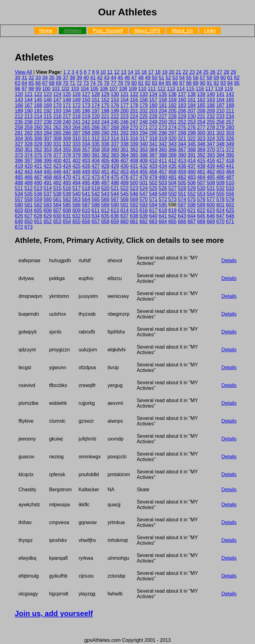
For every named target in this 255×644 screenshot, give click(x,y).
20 (172, 72)
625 (230, 210)
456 (153, 172)
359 (105, 150)
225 (144, 116)
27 (220, 72)
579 (230, 199)
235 (19, 122)
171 (67, 105)
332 (67, 144)
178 (134, 105)
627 (28, 216)
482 (182, 177)
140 (211, 94)
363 (144, 150)
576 (201, 199)
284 (48, 133)
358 (96, 150)
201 (134, 111)
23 (192, 72)
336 (105, 144)
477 (134, 177)
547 (144, 194)
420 (28, 166)
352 (38, 150)
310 (77, 138)
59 (216, 78)
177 (125, 105)
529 (192, 188)
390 (182, 155)
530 (201, 188)
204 (163, 111)
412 (173, 161)
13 (123, 72)
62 (237, 78)
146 (48, 100)
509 (220, 183)
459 (182, 172)
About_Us (182, 31)
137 (182, 94)
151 (96, 100)
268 (115, 127)
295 (153, 133)
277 (201, 127)
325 (220, 138)
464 (230, 172)
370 (211, 150)
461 (201, 172)
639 (144, 216)
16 (144, 72)
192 (48, 111)
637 (125, 216)
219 (86, 116)
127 (86, 94)
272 (153, 127)
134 (153, 94)
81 (141, 83)
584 (57, 205)
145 (38, 100)
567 (115, 199)
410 (153, 161)
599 (201, 205)
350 (19, 150)
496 (96, 183)
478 (144, 177)
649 (19, 221)
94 (230, 83)
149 (77, 100)
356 (77, 150)
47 (134, 78)
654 (67, 221)
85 (168, 83)
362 (134, 150)
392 (201, 155)
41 (93, 78)
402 (77, 161)
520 (105, 188)
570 (144, 199)
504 (173, 183)
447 (67, 172)
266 (96, 127)
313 (105, 138)
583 (48, 205)
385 (134, 155)
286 (67, 133)
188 (230, 105)
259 (28, 127)
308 (57, 138)
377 (57, 155)
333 (77, 144)
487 (230, 177)
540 (77, 194)
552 (192, 194)
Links (210, 31)
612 (105, 210)
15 (137, 72)
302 (220, 133)
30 (18, 78)
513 (38, 188)
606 (48, 210)
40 (86, 78)
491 (48, 183)
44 (114, 78)
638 (134, 216)
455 (144, 172)
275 (182, 127)
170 (57, 105)
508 (211, 183)
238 (48, 122)
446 (57, 172)
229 (182, 116)
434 (163, 166)
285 (57, 133)
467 (38, 177)
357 (86, 150)
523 (134, 188)
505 (182, 183)
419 (19, 166)
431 (134, 166)
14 (131, 72)
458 (173, 172)
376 (48, 155)
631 (67, 216)
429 (115, 166)
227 (163, 116)
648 (230, 216)
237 (38, 122)
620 (182, 210)
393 (211, 155)
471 (77, 177)
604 (28, 210)
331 (57, 144)
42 (100, 78)
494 (77, 183)
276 (192, 127)
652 (48, 221)
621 (192, 210)
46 (127, 78)
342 (163, 144)
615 (134, 210)
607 (57, 210)
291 (115, 133)
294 (144, 133)
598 (192, 205)
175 (105, 105)
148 (67, 100)
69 (59, 83)
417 (220, 161)
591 (125, 205)
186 (211, 105)
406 (115, 161)
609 (77, 210)
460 (192, 172)
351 (28, 150)
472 (86, 177)
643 (182, 216)
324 (211, 138)
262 (57, 127)
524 (144, 188)
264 (77, 127)
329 (38, 144)
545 (125, 194)
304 (19, 138)
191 (38, 111)
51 (161, 78)
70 (66, 83)
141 (220, 94)
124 (57, 94)
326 (230, 138)
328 (28, 144)
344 (182, 144)
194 (67, 111)
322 (192, 138)
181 (163, 105)
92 (216, 83)
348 (220, 144)
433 (153, 166)
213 (28, 116)
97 (24, 89)
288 (86, 133)
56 (196, 78)
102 (65, 89)
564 (86, 199)
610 (86, 210)
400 (57, 161)
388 (163, 155)
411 (163, 161)
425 (77, 166)
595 (163, 205)
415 (201, 161)
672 (19, 227)
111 (152, 89)
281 (19, 133)
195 (77, 111)
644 (192, 216)
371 (220, 150)
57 (203, 78)
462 (211, 172)
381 (96, 155)
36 (59, 78)
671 (230, 221)
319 (163, 138)
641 (163, 216)
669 (211, 221)
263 (67, 127)
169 (48, 105)
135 (163, 94)
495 (86, 183)
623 (211, 210)
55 (189, 78)
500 (134, 183)
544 (115, 194)
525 (153, 188)
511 (19, 188)
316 (134, 138)
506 (192, 183)
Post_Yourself (108, 31)
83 (155, 83)
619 (173, 210)
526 (163, 188)
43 (107, 78)
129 (105, 94)
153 (115, 100)
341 (153, 144)
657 (96, 221)
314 (115, 138)
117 (210, 89)
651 (38, 221)
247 (134, 122)
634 (96, 216)
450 (96, 172)
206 (182, 111)
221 (105, 116)
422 (48, 166)
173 (86, 105)
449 (86, 172)
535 (28, 194)
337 (115, 144)
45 (120, 78)
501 (144, 183)
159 (173, 100)
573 (173, 199)
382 (105, 155)
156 (144, 100)
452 (115, 172)
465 (19, 177)
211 (230, 111)
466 (28, 177)
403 (86, 161)
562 (67, 199)
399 (48, 161)
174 (96, 105)
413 (182, 161)
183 (182, 105)
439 (211, 166)
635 (105, 216)
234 (230, 116)
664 (163, 221)
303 (230, 133)
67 (45, 83)
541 (86, 194)
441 (230, 166)
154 (125, 100)
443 (28, 172)
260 (38, 127)
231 (201, 116)
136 (173, 94)
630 (57, 216)
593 (144, 205)
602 (230, 205)
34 (45, 78)
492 (57, 183)
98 (31, 89)
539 (67, 194)
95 (237, 83)
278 (211, 127)
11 (110, 72)
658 (105, 221)
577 (211, 199)
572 (163, 199)
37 (66, 78)
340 (144, 144)
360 (115, 150)
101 (56, 89)
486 (220, 177)
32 (31, 78)
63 (18, 83)
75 (100, 83)
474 (105, 177)
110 (142, 89)
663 (153, 221)
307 (48, 138)
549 (163, 194)
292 (125, 133)
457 (163, 172)
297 (173, 133)
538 (57, 194)
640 (153, 216)
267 (105, 127)
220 (96, 116)
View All (23, 72)
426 (86, 166)
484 (201, 177)
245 (115, 122)
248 (144, 122)
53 (175, 78)
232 (211, 116)
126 (77, 94)
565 (96, 199)
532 (220, 188)
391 (192, 155)
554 (211, 194)
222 (115, 116)
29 (233, 72)
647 (220, 216)
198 (105, 111)
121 (28, 94)
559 (38, 199)
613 (115, 210)
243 (96, 122)
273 (163, 127)
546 (134, 194)
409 (144, 161)
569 (134, 199)
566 (105, 199)
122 (38, 94)
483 (192, 177)
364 (153, 150)
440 (220, 166)
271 (144, 127)
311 (86, 138)
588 (96, 205)
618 (163, 210)
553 (201, 194)
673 (28, 227)
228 (173, 116)
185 (201, 105)
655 (77, 221)
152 (105, 100)
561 (57, 199)
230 (192, 116)
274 (173, 127)
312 (96, 138)
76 (107, 83)
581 (28, 205)
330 (48, 144)
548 (153, 194)
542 (96, 194)
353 (48, 150)
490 (38, 183)
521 (115, 188)
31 (24, 78)
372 (230, 150)
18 (158, 72)
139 (201, 94)
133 (144, 94)
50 (155, 78)
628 (38, 216)
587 (86, 205)
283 (38, 133)
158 (163, 100)
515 (57, 188)
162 (201, 100)
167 (28, 105)
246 (125, 122)
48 (141, 78)
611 (96, 210)
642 (173, 216)
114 (181, 89)
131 (125, 94)
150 (86, 100)
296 (163, 133)
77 (114, 83)
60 (223, 78)
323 (201, 138)
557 (19, 199)
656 (86, 221)
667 (192, 221)
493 (67, 183)
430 (125, 166)
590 (115, 205)
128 (96, 94)
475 (115, 177)
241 (77, 122)
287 (77, 133)
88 (189, 83)
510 (230, 183)
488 (19, 183)
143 (19, 100)
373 (19, 155)
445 (48, 172)
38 (72, 78)
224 (134, 116)
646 (211, 216)
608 (67, 210)
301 (211, 133)
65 (31, 83)
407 (125, 161)
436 (182, 166)
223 (125, 116)
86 (175, 83)
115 (190, 89)
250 (163, 122)
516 (67, 188)
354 (57, 150)
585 (67, 205)
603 (19, 210)
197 (96, 111)
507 (201, 183)
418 (230, 161)
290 (105, 133)
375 (38, 155)
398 (38, 161)
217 (67, 116)
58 (209, 78)
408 (134, 161)
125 (67, 94)
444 (38, 172)
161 (192, 100)
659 (115, 221)
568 (125, 199)
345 (192, 144)
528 (182, 188)
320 (173, 138)
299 (192, 133)
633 (86, 216)
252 (182, 122)
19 (165, 72)
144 (28, 100)
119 (229, 89)
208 (201, 111)
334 (86, 144)
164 (220, 100)
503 (163, 183)
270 (134, 127)
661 (134, 221)
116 (200, 89)
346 (201, 144)
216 (57, 116)
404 (96, 161)
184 (192, 105)
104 (85, 89)
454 (134, 172)
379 (77, 155)
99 (38, 89)
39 (79, 78)
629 (48, 216)
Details (229, 261)
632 (77, 216)
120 (19, 94)
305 (28, 138)
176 (115, 105)
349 (230, 144)
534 (19, 194)
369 (201, 150)
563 (77, 199)
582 (38, 205)
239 (57, 122)
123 (48, 94)
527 (173, 188)
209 (211, 111)
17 (151, 72)
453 (125, 172)
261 (48, 127)
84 (161, 83)
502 (153, 183)
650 (28, 221)
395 (230, 155)
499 (125, 183)
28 (226, 72)
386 (144, 155)
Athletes (73, 31)
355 (67, 150)
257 (230, 122)
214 (38, 116)
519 (96, 188)
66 (38, 83)
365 (163, 150)
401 (67, 161)
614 (125, 210)
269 (125, 127)
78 (120, 83)
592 (134, 205)
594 (153, 205)
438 (201, 166)
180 (153, 105)
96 (18, 89)
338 (125, 144)
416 (211, 161)
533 (230, 188)
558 (28, 199)
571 (153, 199)
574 (182, 199)
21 (178, 72)
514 (48, 188)
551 (182, 194)
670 (220, 221)
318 (153, 138)
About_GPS (147, 31)
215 (48, 116)
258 (19, 127)
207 (192, 111)
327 (19, 144)
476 (125, 177)
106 (104, 89)
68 (52, 83)
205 (173, 111)
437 (192, 166)
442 (19, 172)
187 (220, 105)
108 (123, 89)
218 (77, 116)
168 (38, 105)
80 (134, 83)
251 (173, 122)
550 (173, 194)
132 (134, 94)
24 (199, 72)
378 (67, 155)
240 (67, 122)
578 (220, 199)
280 (230, 127)
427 (96, 166)
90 (203, 83)
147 (57, 100)
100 (46, 89)
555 (220, 194)
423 (57, 166)
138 (192, 94)
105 (94, 89)
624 (220, 210)
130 (115, 94)
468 (48, 177)
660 (125, 221)
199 (115, 111)
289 (96, 133)
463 (220, 172)
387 (153, 155)
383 (115, 155)
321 (182, 138)
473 (96, 177)
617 (153, 210)
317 (144, 138)
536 (38, 194)
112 (162, 89)
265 (86, 127)
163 (211, 100)
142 (230, 94)
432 (144, 166)
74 (93, 83)
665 (173, 221)
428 (105, 166)
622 (201, 210)
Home (46, 31)
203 (153, 111)
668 (201, 221)
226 (153, 116)
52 (168, 78)
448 (77, 172)
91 (209, 83)
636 (115, 216)
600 (211, 205)
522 (125, 188)
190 (28, 111)
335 (96, 144)
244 (105, 122)
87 (182, 83)
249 (153, 122)
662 (144, 221)
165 (230, 100)
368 (192, 150)
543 (105, 194)
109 (133, 89)
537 (48, 194)
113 (171, 89)
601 (220, 205)
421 (38, 166)
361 (125, 150)
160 (182, 100)
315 (125, 138)
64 (24, 83)
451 (105, 172)
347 (211, 144)
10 (103, 72)
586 (77, 205)
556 (230, 194)
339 (134, 144)
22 (185, 72)
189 (19, 111)
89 (196, 83)
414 (192, 161)
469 (57, 177)
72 (79, 83)
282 (28, 133)
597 (182, 205)
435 (173, 166)
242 (86, 122)
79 (127, 83)
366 (173, 150)
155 (134, 100)
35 (52, 78)
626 (19, 216)
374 (28, 155)
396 (19, 161)
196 (86, 111)
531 (211, 188)
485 (211, 177)
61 (230, 78)
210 (220, 111)
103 (75, 89)
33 (38, 78)
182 (173, 105)
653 (57, 221)
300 (201, 133)
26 (213, 72)
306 (38, 138)
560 (48, 199)
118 (219, 89)
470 (67, 177)
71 (72, 83)
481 (173, 177)
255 (211, 122)
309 (67, 138)
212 (19, 116)
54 (182, 78)
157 (153, 100)
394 (220, 155)
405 (105, 161)
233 (220, 116)
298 (182, 133)
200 (125, 111)
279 (220, 127)
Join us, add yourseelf (54, 613)
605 (38, 210)
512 (28, 188)
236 (28, 122)
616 (144, 210)
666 (182, 221)
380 (86, 155)
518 (86, 188)
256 (220, 122)
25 (206, 72)
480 (163, 177)
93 (223, 83)
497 (105, 183)
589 (105, 205)
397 (28, 161)
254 (201, 122)
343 (173, 144)
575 (192, 199)
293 (134, 133)
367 (182, 150)
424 (67, 166)
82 (148, 83)
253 (192, 122)
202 (144, 111)
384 (125, 155)
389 (173, 155)
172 (77, 105)
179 (144, 105)
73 (86, 83)
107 (113, 89)
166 (19, 105)
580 (19, 205)
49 (148, 78)
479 (153, 177)
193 (57, 111)
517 (77, 188)
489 (28, 183)
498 (115, 183)
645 (201, 216)
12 (117, 72)
